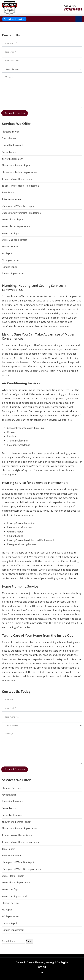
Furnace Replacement (13, 274)
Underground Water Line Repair (18, 206)
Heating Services (11, 247)
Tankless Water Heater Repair (17, 179)
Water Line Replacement (14, 240)
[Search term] (14, 941)
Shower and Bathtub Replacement (20, 172)
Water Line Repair (11, 233)
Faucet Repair (9, 138)
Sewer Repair (9, 152)
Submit (30, 941)
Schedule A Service (14, 19)
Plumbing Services (11, 132)
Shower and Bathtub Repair (16, 165)
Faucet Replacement (12, 145)
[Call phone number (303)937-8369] (73, 8)
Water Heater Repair (13, 219)
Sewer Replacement (12, 159)
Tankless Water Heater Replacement (21, 186)
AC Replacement (11, 260)
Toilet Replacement (12, 199)
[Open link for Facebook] (42, 973)
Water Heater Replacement (16, 226)
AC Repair (7, 253)
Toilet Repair (8, 193)
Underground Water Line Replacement (22, 213)
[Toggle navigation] (79, 19)
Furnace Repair (10, 267)
